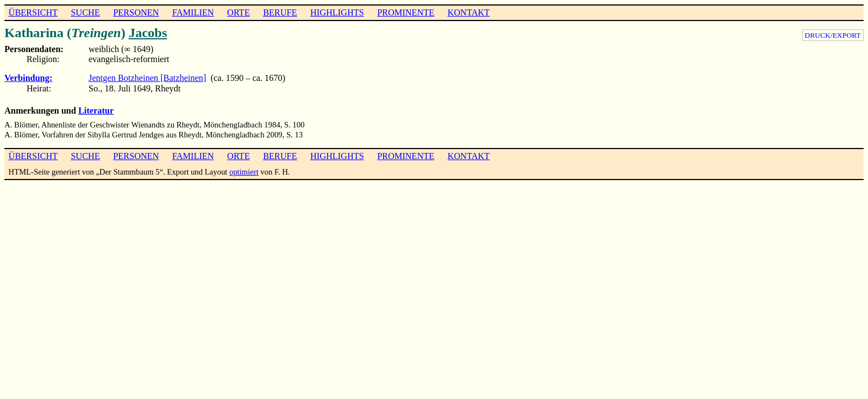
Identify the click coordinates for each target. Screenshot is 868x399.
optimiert (244, 172)
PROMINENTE (405, 12)
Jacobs (148, 33)
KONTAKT (468, 12)
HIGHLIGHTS (337, 12)
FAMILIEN (193, 12)
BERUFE (280, 12)
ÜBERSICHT (33, 12)
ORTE (238, 12)
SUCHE (85, 12)
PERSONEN (136, 12)
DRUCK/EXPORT (833, 35)
